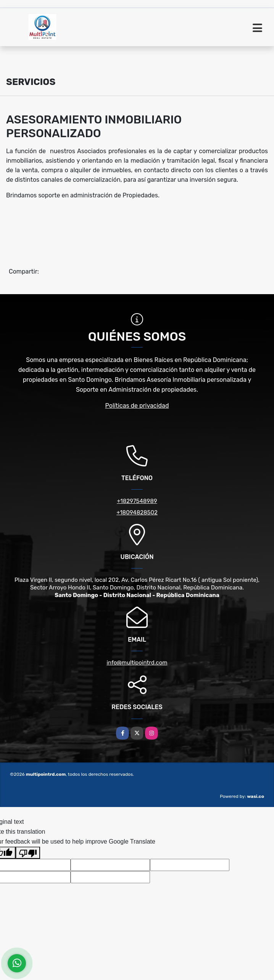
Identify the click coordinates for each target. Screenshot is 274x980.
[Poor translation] (28, 853)
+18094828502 (137, 512)
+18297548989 (137, 501)
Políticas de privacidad (137, 406)
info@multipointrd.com (137, 663)
